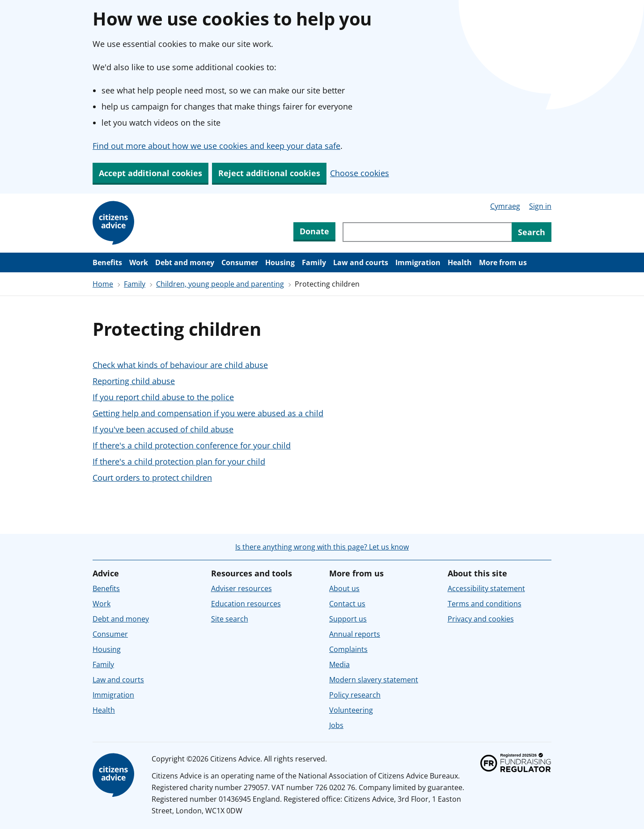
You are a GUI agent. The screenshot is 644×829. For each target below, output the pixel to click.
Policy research (355, 695)
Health (460, 262)
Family (314, 262)
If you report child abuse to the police (163, 397)
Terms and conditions (485, 604)
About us (344, 588)
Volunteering (351, 710)
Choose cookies (360, 173)
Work (139, 262)
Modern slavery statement (374, 680)
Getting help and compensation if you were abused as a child (208, 413)
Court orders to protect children (152, 478)
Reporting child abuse (134, 381)
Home (103, 284)
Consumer (240, 262)
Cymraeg (505, 206)
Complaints (348, 649)
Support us (348, 619)
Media (339, 664)
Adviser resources (241, 588)
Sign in (540, 206)
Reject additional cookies (269, 173)
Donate (314, 231)
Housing (280, 262)
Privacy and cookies (481, 619)
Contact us (347, 604)
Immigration (418, 262)
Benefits (107, 262)
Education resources (246, 604)
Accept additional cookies (150, 173)
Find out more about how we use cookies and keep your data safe (216, 146)
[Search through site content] (427, 232)
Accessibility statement (486, 588)
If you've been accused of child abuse (163, 429)
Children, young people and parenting (220, 284)
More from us (503, 262)
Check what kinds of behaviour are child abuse (180, 365)
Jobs (336, 725)
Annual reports (355, 634)
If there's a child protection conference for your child (192, 445)
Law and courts (361, 262)
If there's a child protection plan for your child (179, 461)
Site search (230, 619)
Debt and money (185, 262)
